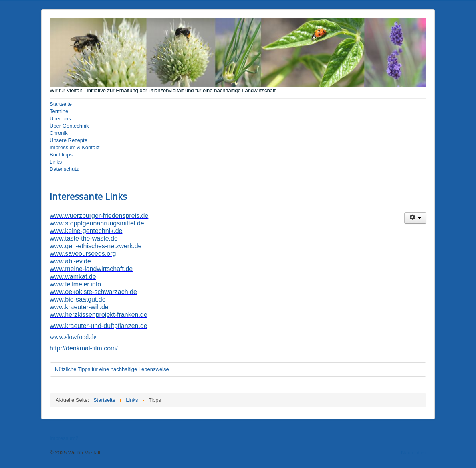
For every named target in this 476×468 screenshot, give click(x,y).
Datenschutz (64, 169)
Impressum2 (64, 438)
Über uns (60, 119)
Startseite (61, 104)
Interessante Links (88, 196)
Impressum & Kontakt (75, 147)
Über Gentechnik (69, 126)
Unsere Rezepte (69, 140)
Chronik (59, 133)
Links (56, 162)
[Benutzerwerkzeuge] (415, 218)
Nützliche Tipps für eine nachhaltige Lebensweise (112, 369)
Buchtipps (61, 155)
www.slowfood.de (73, 337)
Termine (59, 111)
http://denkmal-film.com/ (84, 348)
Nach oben (414, 453)
